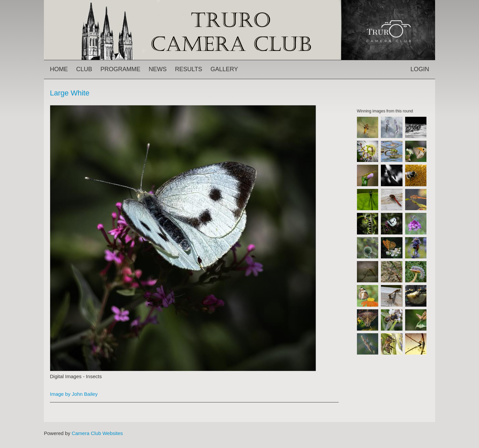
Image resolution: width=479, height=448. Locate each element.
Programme (120, 69)
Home (59, 69)
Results (189, 69)
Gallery (224, 69)
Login (420, 69)
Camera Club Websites (97, 433)
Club (84, 69)
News (158, 69)
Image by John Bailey (74, 394)
